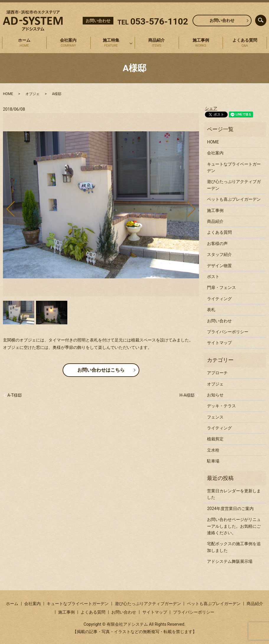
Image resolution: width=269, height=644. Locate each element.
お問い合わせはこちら (101, 370)
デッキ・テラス (221, 406)
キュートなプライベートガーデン (234, 167)
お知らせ (215, 395)
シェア (211, 108)
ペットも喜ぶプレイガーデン (234, 199)
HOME (8, 94)
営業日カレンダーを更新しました (234, 494)
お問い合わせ (222, 20)
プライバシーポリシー (228, 332)
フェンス (215, 417)
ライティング (219, 299)
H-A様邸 (187, 395)
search (266, 19)
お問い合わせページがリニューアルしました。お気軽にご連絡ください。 (234, 526)
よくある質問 (245, 43)
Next (196, 207)
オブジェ (32, 94)
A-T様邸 (15, 395)
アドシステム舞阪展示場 (230, 561)
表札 (211, 310)
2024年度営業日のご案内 (230, 509)
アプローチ (217, 373)
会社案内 (68, 43)
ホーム (24, 43)
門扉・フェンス (221, 287)
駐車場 (213, 461)
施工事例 (201, 43)
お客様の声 (217, 243)
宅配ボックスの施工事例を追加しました (234, 547)
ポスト (213, 277)
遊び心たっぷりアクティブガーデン (234, 185)
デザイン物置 (219, 266)
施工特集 (111, 43)
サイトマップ (219, 343)
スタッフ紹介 (219, 254)
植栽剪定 (215, 439)
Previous (6, 207)
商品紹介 (157, 43)
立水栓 (213, 450)
